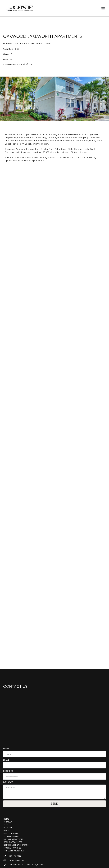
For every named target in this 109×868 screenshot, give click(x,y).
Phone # (8, 771)
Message (8, 783)
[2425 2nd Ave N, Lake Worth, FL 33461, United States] (54, 200)
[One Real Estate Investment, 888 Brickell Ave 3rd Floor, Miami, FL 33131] (54, 716)
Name (6, 749)
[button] (103, 8)
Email (6, 760)
